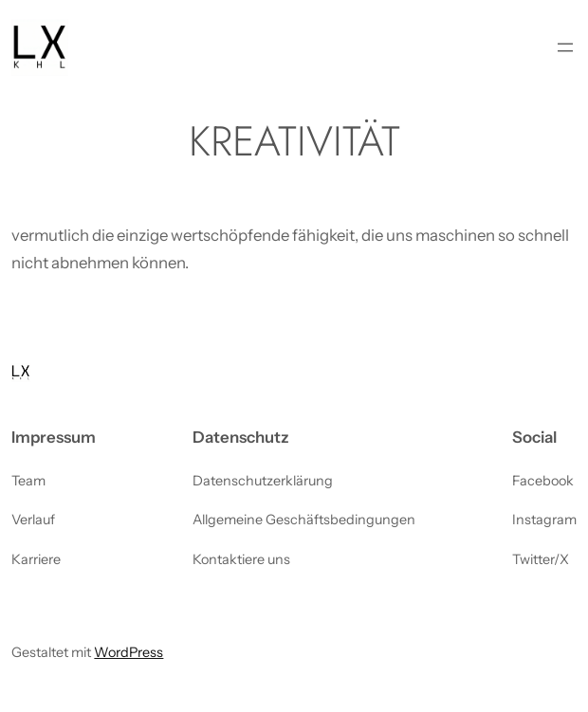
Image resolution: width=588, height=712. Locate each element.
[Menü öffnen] (565, 47)
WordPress (129, 652)
